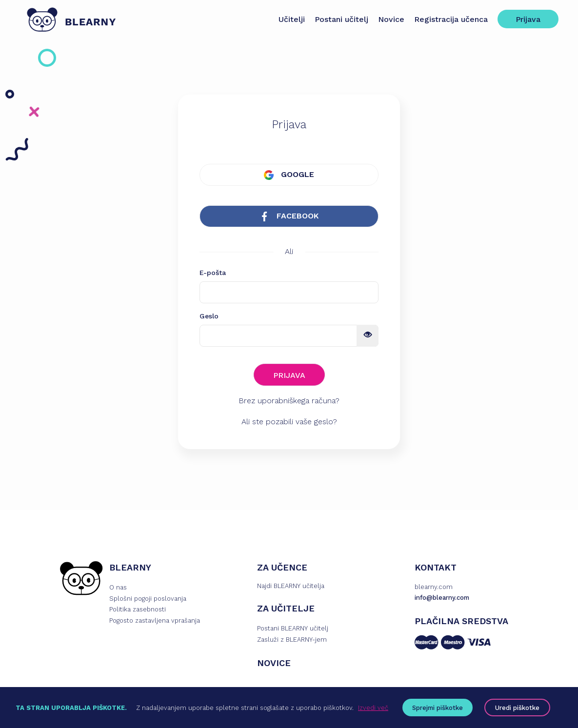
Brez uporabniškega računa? (289, 401)
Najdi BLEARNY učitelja (291, 586)
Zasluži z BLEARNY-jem (292, 639)
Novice (391, 19)
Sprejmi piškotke (438, 708)
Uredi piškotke (517, 708)
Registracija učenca (451, 19)
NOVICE (274, 663)
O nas (118, 587)
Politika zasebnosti (138, 609)
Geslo (209, 316)
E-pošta (213, 273)
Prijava (528, 19)
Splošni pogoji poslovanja (148, 599)
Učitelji (292, 19)
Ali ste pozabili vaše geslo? (289, 422)
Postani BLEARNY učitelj (293, 628)
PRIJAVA (289, 375)
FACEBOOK (289, 216)
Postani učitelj (341, 19)
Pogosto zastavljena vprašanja (155, 620)
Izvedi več (373, 708)
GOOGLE (289, 175)
